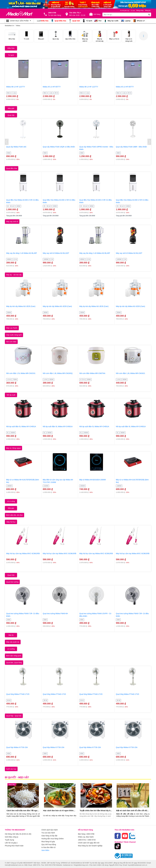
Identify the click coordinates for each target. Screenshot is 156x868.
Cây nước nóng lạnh (14, 335)
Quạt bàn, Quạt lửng (14, 663)
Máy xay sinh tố (12, 222)
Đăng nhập (140, 10)
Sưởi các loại (11, 769)
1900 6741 (82, 840)
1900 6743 (92, 840)
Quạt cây (11, 115)
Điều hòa (11, 48)
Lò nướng (11, 649)
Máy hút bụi (11, 522)
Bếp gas (11, 508)
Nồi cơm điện (11, 342)
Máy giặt (11, 108)
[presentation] (7, 142)
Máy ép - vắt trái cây (14, 275)
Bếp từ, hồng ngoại (13, 448)
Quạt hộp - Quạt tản (14, 716)
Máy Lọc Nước (12, 328)
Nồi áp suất (11, 395)
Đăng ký (148, 10)
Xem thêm (45, 850)
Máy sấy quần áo (13, 642)
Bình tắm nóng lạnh (14, 656)
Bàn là (11, 635)
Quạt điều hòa (12, 168)
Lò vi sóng (11, 501)
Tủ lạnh (11, 55)
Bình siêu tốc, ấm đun (15, 515)
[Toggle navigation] (19, 21)
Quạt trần (11, 575)
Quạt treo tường (12, 582)
